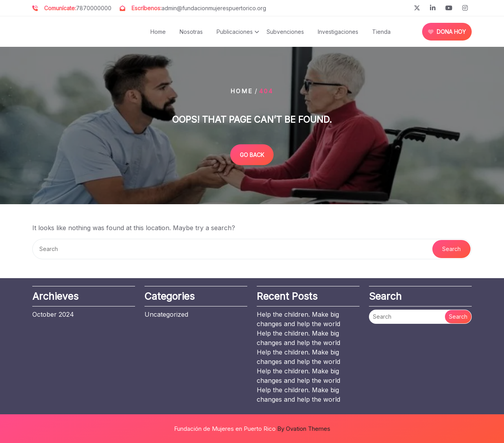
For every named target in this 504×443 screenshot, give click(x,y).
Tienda (381, 32)
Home (158, 32)
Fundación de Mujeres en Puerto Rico (252, 429)
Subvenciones (285, 32)
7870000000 (94, 8)
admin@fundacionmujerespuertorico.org (214, 8)
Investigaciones (338, 32)
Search (451, 249)
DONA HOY (447, 32)
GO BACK (252, 154)
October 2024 (53, 314)
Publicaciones (235, 32)
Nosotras (191, 32)
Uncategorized (166, 314)
